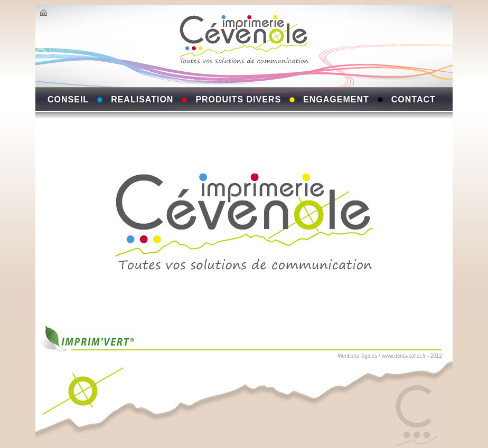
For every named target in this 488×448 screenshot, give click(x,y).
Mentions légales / (359, 356)
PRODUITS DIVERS (238, 99)
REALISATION (142, 99)
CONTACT (414, 99)
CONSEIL (68, 99)
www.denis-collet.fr (404, 356)
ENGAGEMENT (336, 99)
